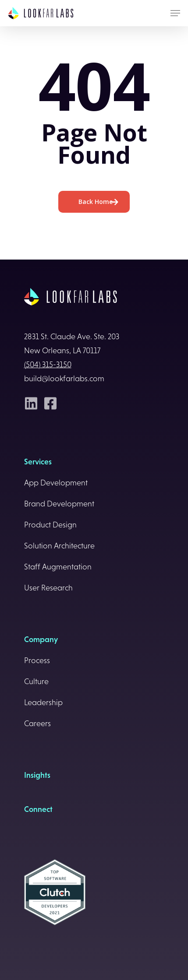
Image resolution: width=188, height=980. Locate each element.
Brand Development (59, 504)
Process (37, 660)
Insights (37, 775)
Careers (37, 724)
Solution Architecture (59, 546)
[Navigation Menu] (175, 13)
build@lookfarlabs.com (64, 379)
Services (38, 462)
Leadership (43, 703)
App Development (56, 483)
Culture (36, 681)
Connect (38, 809)
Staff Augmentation (58, 567)
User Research (48, 588)
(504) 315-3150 (48, 365)
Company (41, 639)
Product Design (50, 525)
